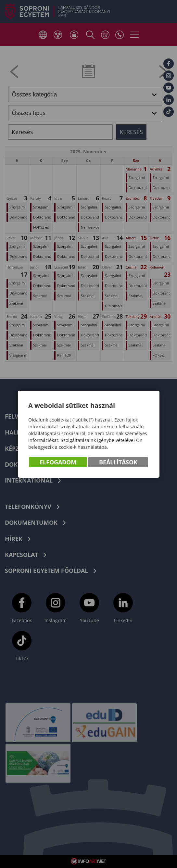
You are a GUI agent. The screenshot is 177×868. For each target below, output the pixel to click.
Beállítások (118, 462)
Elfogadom (58, 462)
